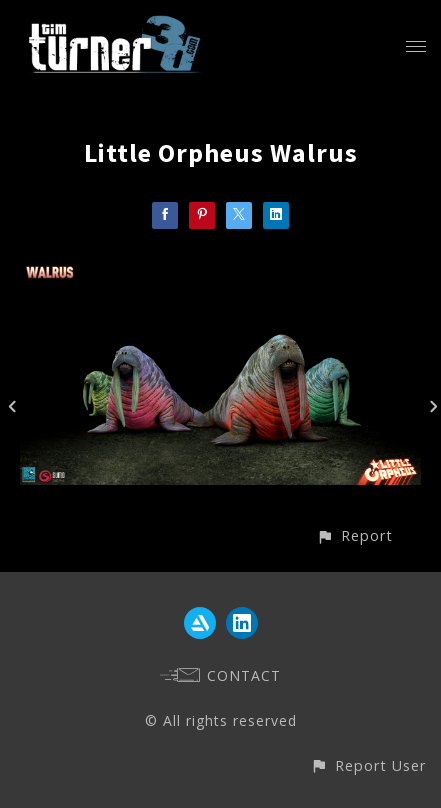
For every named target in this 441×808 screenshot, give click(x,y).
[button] (354, 535)
